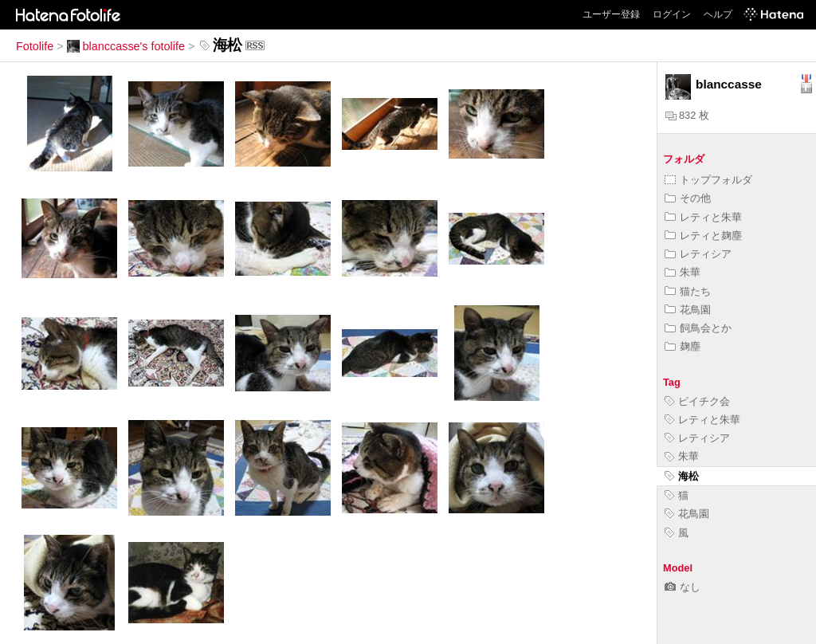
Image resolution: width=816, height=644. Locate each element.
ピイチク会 (697, 401)
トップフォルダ (708, 180)
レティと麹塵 (703, 236)
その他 (688, 198)
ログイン (672, 14)
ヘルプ (718, 14)
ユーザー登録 (611, 14)
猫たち (688, 291)
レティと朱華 (703, 217)
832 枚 (687, 115)
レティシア (698, 254)
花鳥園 (688, 310)
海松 (682, 476)
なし (683, 587)
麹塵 (683, 346)
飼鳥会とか (698, 328)
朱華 (683, 272)
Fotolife (35, 46)
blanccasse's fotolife (126, 46)
